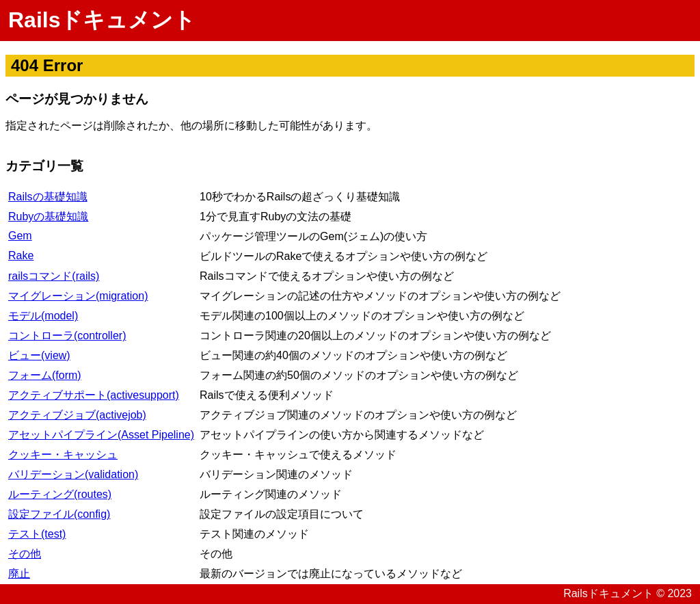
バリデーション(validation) (73, 474)
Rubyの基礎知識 (48, 216)
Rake (21, 255)
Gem (20, 236)
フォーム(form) (45, 375)
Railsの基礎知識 (48, 197)
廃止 (19, 574)
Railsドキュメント (102, 20)
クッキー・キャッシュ (63, 455)
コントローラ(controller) (67, 336)
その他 (25, 554)
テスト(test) (37, 534)
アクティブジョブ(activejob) (77, 415)
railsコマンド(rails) (54, 276)
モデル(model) (43, 316)
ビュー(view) (39, 355)
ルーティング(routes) (60, 494)
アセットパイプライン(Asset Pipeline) (101, 435)
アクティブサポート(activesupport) (94, 395)
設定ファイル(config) (59, 514)
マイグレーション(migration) (78, 296)
